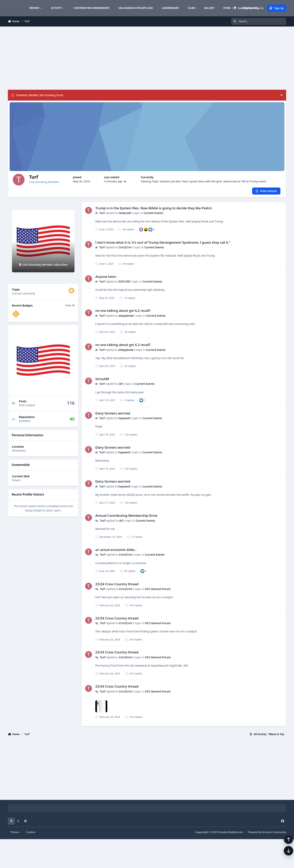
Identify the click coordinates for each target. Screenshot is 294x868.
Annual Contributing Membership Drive (126, 518)
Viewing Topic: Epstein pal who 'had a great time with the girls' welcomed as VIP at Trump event (151, 193)
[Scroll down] (285, 859)
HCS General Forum (158, 591)
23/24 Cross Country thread (117, 586)
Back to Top (276, 737)
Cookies (31, 835)
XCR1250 (124, 284)
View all (70, 308)
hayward (124, 421)
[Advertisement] (99, 58)
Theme (16, 835)
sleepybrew (126, 318)
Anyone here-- (106, 279)
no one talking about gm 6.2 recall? (123, 313)
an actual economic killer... (116, 552)
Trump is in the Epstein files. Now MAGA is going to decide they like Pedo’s (154, 210)
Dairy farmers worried (113, 416)
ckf (120, 386)
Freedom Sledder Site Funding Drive (37, 95)
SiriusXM (102, 381)
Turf (102, 215)
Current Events (153, 215)
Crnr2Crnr (125, 250)
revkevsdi (124, 215)
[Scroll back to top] (285, 847)
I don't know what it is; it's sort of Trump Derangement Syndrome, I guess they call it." (163, 245)
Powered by (267, 835)
